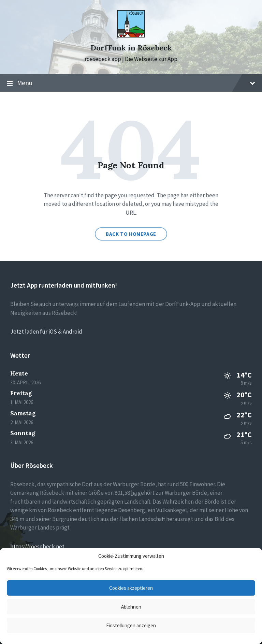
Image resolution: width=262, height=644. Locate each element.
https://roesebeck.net (37, 547)
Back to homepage (131, 234)
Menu (131, 83)
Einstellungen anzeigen (131, 625)
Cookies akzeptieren (131, 588)
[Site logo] (131, 35)
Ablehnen (131, 607)
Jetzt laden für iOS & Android (46, 332)
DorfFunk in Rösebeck (131, 48)
